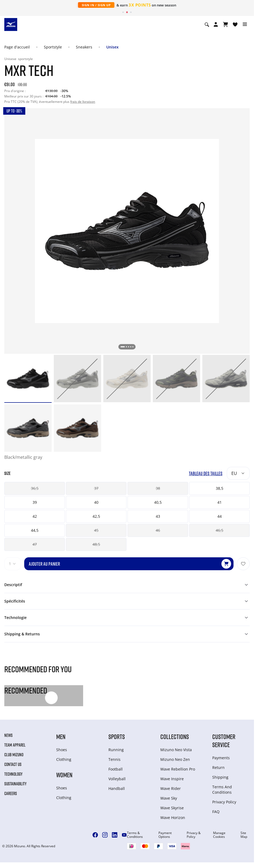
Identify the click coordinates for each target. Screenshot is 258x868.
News (8, 735)
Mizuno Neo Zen (175, 759)
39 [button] (35, 502)
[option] (28, 379)
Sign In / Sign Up (96, 5)
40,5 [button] (158, 502)
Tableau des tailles (206, 473)
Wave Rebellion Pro (178, 769)
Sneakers (84, 47)
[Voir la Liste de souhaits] (235, 24)
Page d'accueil (17, 47)
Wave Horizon (173, 818)
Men (61, 736)
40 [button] (96, 502)
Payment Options (165, 835)
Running (116, 750)
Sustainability (15, 784)
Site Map (244, 835)
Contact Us (13, 764)
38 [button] (158, 488)
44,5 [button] (35, 530)
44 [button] (220, 516)
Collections (175, 736)
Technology (13, 774)
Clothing (64, 759)
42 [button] (35, 516)
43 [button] (158, 516)
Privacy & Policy (194, 835)
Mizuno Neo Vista (176, 750)
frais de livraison (83, 102)
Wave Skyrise (172, 808)
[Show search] (207, 24)
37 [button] (96, 488)
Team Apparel (15, 745)
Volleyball (117, 779)
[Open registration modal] (216, 24)
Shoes (62, 750)
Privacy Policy (224, 802)
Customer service (224, 741)
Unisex (112, 47)
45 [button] (96, 530)
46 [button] (158, 530)
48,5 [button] (96, 544)
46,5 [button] (220, 530)
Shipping (220, 777)
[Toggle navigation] (245, 24)
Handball (117, 788)
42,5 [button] (96, 516)
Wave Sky (169, 798)
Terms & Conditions (135, 835)
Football (116, 769)
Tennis (114, 759)
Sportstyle (53, 47)
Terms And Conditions (222, 790)
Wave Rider (171, 788)
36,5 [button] (35, 488)
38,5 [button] (220, 488)
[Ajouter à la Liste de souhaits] (243, 564)
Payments (221, 758)
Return (218, 767)
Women (64, 775)
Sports (117, 736)
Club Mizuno (14, 755)
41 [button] (220, 502)
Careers (11, 793)
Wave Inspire (172, 779)
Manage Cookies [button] (219, 835)
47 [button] (35, 544)
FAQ (216, 812)
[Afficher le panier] (225, 24)
